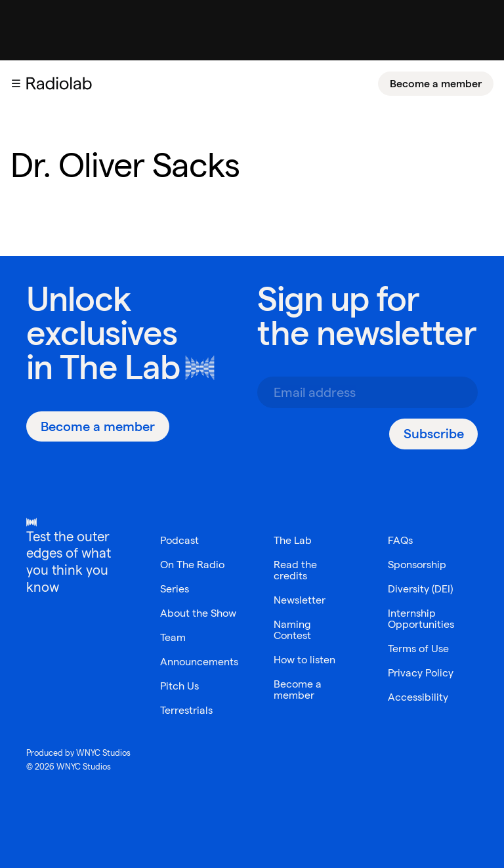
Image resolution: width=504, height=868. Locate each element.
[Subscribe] (433, 434)
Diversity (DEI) (420, 589)
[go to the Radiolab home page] (62, 83)
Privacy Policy (421, 673)
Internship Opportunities (421, 619)
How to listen (304, 660)
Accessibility (418, 697)
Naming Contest (292, 630)
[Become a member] (436, 84)
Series (175, 589)
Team (173, 637)
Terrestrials (186, 710)
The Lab (120, 367)
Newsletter (300, 600)
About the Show (198, 613)
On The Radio (192, 565)
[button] (16, 83)
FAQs (400, 540)
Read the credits (295, 570)
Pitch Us (179, 686)
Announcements (199, 662)
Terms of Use (418, 649)
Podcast (179, 540)
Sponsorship (417, 565)
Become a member (436, 84)
